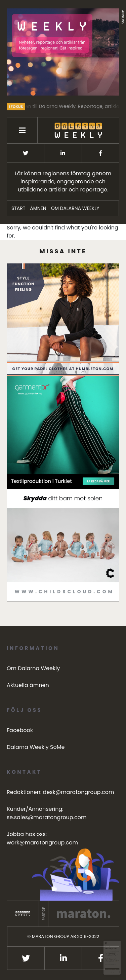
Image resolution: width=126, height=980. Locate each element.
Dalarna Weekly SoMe (36, 747)
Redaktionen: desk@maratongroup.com (60, 792)
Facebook (20, 730)
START (18, 208)
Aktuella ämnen (28, 685)
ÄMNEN (38, 208)
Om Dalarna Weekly (75, 208)
